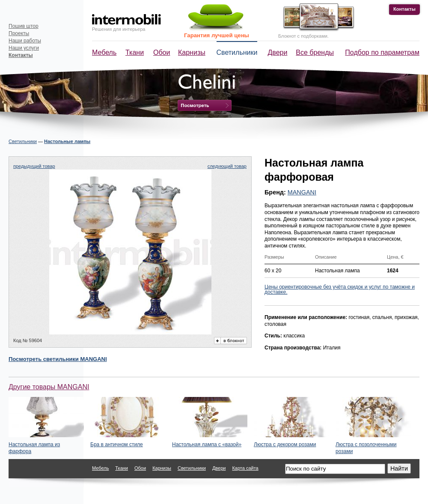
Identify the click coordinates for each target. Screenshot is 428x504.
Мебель (104, 52)
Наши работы (25, 41)
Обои (162, 52)
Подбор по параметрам (382, 52)
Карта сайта (245, 468)
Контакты (404, 9)
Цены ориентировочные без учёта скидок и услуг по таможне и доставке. (340, 289)
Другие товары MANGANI (49, 387)
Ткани (135, 52)
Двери (278, 52)
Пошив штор (24, 26)
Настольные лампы (67, 141)
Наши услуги (24, 48)
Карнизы (192, 52)
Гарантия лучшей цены (217, 35)
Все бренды (315, 52)
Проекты (19, 33)
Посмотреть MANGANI (58, 359)
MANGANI (302, 192)
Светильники (237, 52)
